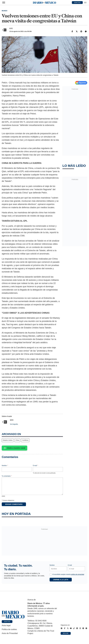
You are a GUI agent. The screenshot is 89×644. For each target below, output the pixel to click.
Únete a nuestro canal (14, 448)
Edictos (7, 622)
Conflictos (25, 440)
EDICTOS (77, 3)
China (17, 440)
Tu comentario (7, 476)
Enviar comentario (14, 504)
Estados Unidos (8, 440)
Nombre (5, 466)
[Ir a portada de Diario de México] (13, 615)
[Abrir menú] (4, 3)
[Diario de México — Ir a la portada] (44, 3)
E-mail (35, 466)
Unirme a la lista (61, 580)
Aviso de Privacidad (10, 633)
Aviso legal (6, 625)
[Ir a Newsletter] (85, 3)
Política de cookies (9, 629)
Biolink (66, 633)
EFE (11, 28)
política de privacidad (78, 574)
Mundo (5, 11)
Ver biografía (14, 424)
